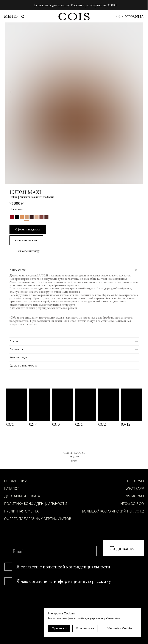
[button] (26, 240)
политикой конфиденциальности (76, 567)
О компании (16, 481)
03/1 (10, 424)
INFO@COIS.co (132, 504)
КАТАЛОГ (12, 489)
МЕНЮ (11, 16)
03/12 (126, 424)
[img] (131, 405)
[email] (50, 551)
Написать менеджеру (28, 251)
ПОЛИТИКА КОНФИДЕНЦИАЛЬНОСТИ (36, 504)
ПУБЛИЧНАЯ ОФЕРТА (21, 511)
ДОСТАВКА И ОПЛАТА (22, 496)
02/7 (33, 424)
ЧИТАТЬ (74, 461)
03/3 (56, 424)
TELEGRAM (135, 481)
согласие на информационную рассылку (70, 581)
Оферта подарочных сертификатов (38, 519)
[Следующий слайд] (137, 92)
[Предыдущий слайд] (11, 92)
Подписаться (123, 548)
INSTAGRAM (134, 496)
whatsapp (135, 489)
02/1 (79, 424)
